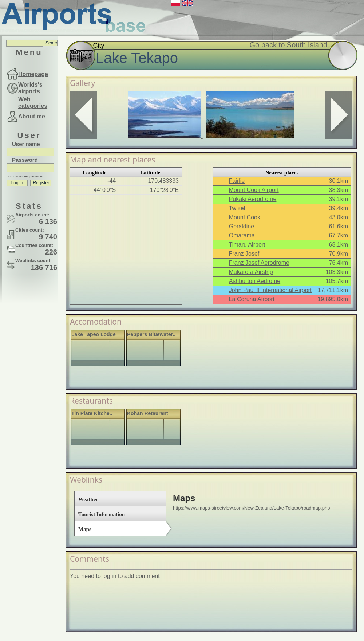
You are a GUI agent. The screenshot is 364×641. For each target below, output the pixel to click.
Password (25, 160)
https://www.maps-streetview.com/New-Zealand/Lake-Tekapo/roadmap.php (251, 508)
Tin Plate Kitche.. (92, 413)
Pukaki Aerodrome (253, 199)
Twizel (237, 208)
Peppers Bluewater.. (151, 334)
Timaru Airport (247, 245)
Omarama (242, 235)
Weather (88, 499)
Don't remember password (25, 176)
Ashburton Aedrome (255, 281)
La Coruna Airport (252, 299)
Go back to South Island (288, 45)
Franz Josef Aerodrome (259, 263)
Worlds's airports (30, 88)
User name (26, 144)
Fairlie (237, 181)
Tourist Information (102, 514)
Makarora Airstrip (251, 272)
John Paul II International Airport (270, 290)
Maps (85, 529)
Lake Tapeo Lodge (94, 334)
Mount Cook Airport (254, 190)
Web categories (33, 103)
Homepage (33, 74)
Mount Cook (245, 217)
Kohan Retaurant (148, 413)
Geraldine (242, 226)
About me (32, 116)
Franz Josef (244, 254)
